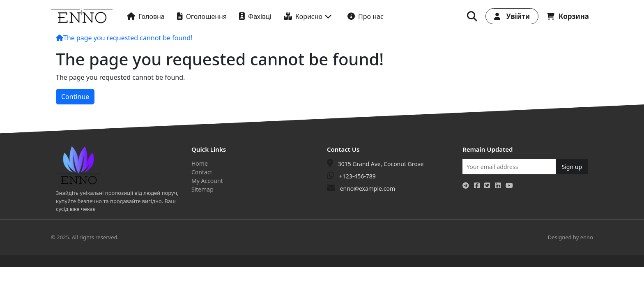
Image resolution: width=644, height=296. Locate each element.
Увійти (512, 16)
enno (587, 237)
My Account (207, 181)
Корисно (308, 16)
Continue (75, 97)
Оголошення (202, 16)
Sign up (572, 167)
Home (200, 163)
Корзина (568, 16)
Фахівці (255, 16)
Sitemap (202, 189)
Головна (146, 16)
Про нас (366, 16)
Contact (202, 172)
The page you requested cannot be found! (128, 38)
